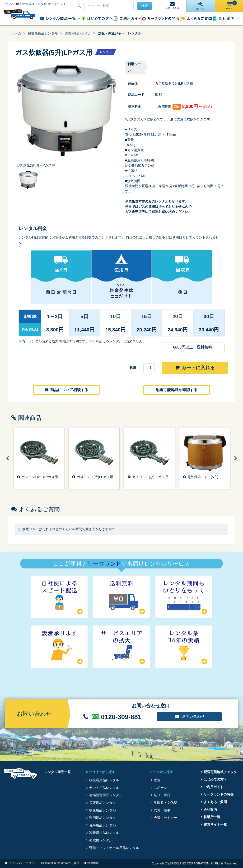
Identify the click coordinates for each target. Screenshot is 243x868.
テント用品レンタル (104, 788)
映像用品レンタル (103, 810)
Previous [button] (8, 458)
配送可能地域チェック (220, 772)
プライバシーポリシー (23, 863)
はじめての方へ (97, 19)
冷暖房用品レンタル (104, 833)
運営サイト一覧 (215, 824)
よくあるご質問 (196, 19)
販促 (157, 780)
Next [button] (235, 458)
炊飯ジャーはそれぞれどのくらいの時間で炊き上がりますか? (68, 529)
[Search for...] (109, 6)
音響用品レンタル (103, 803)
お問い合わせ (193, 716)
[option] (66, 114)
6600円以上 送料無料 (193, 347)
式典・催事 (162, 810)
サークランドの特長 (161, 19)
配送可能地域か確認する (177, 390)
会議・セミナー (165, 818)
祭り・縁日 (162, 795)
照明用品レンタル (103, 818)
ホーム (16, 33)
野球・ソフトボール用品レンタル (114, 848)
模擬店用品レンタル (43, 33)
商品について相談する (66, 390)
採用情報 (93, 863)
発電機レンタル (101, 840)
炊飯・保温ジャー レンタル (120, 33)
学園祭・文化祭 (165, 803)
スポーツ (160, 788)
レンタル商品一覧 (60, 19)
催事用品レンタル (103, 825)
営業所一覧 (212, 817)
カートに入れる (195, 368)
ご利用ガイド (128, 19)
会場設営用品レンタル (106, 795)
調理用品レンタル (78, 33)
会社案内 (226, 19)
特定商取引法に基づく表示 (62, 863)
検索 (145, 6)
